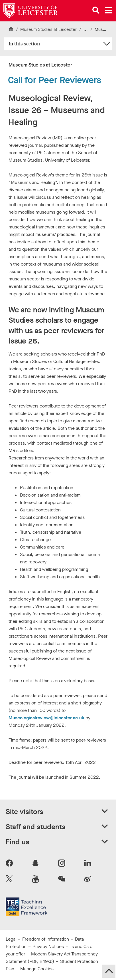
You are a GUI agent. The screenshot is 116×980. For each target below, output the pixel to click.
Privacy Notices (48, 946)
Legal (11, 939)
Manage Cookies (37, 969)
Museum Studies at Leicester (48, 29)
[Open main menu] (109, 10)
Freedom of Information (46, 939)
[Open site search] (96, 10)
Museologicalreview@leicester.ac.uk (46, 718)
